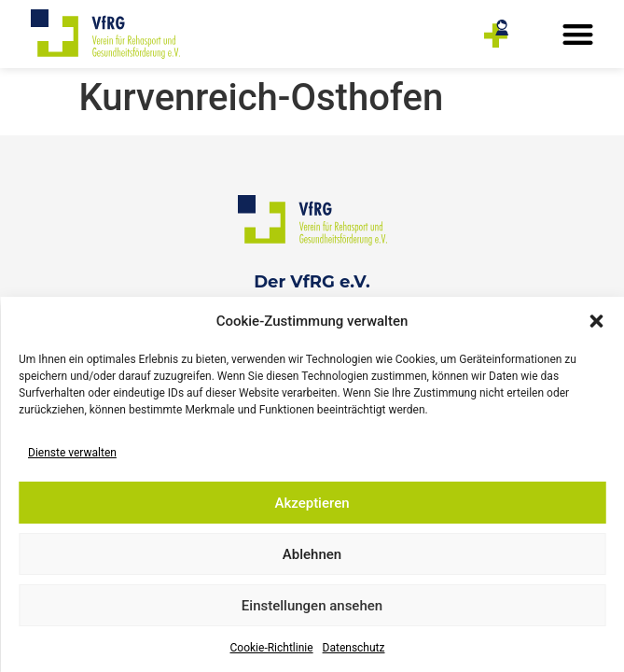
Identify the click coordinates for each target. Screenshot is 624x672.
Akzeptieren (312, 503)
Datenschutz (354, 648)
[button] (596, 321)
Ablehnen (312, 554)
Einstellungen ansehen (312, 606)
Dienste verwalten (72, 453)
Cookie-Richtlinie (272, 648)
